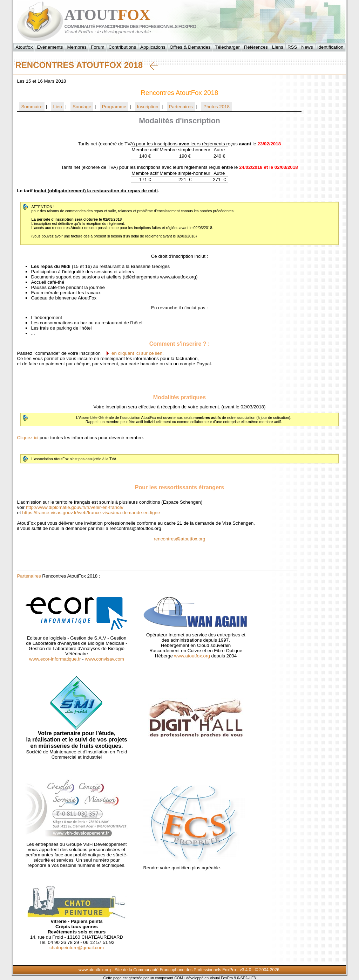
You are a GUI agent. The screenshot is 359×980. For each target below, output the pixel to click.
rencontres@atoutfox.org (180, 539)
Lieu (58, 107)
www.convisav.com (104, 659)
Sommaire (32, 107)
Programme (114, 107)
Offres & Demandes (190, 47)
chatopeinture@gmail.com (77, 948)
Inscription (148, 107)
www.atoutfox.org (192, 656)
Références (256, 47)
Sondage (82, 107)
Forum (98, 47)
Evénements (50, 47)
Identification (330, 47)
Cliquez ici (28, 438)
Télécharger (227, 47)
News (307, 47)
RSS (292, 47)
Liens (278, 47)
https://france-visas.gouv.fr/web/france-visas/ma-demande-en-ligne (91, 513)
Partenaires (181, 107)
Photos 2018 (216, 107)
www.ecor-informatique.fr (55, 659)
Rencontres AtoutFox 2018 (87, 65)
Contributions (123, 47)
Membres (77, 47)
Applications (153, 47)
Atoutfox (24, 47)
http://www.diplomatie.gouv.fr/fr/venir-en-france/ (75, 507)
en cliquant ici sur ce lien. (138, 353)
